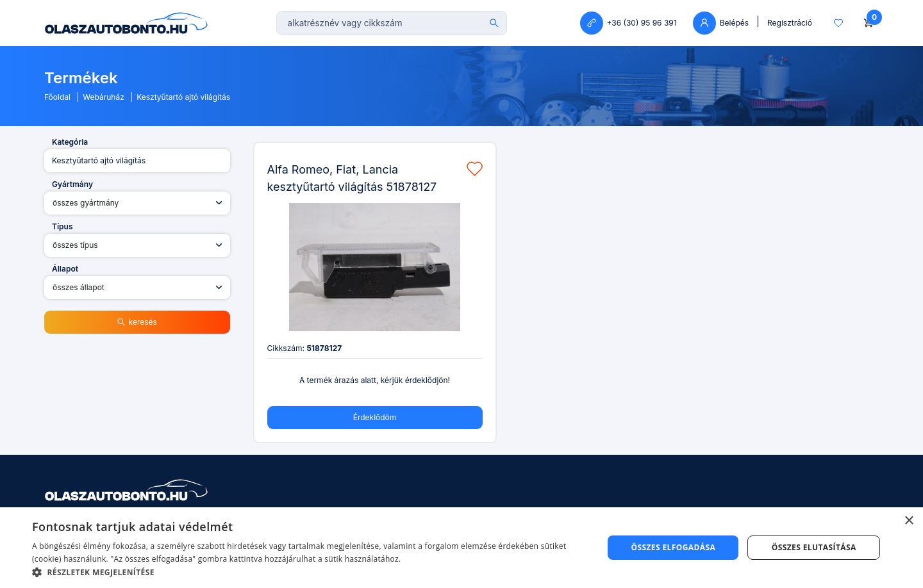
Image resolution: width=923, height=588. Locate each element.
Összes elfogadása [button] (673, 547)
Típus (62, 226)
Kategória (70, 142)
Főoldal (57, 97)
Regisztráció (790, 23)
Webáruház (104, 97)
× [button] (909, 521)
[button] (309, 572)
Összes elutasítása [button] (814, 547)
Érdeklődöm (375, 417)
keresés (137, 322)
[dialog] (462, 548)
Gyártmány (72, 184)
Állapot (65, 269)
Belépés (721, 23)
